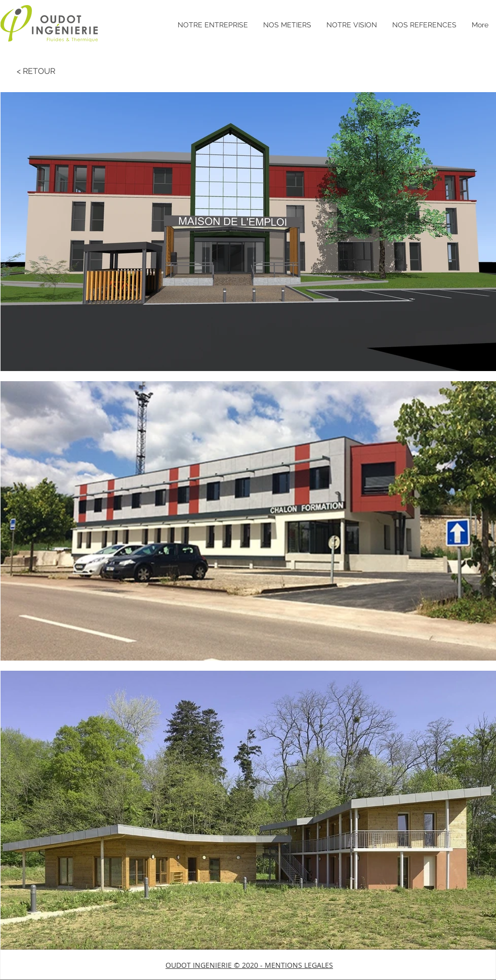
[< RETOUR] (36, 71)
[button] (249, 965)
